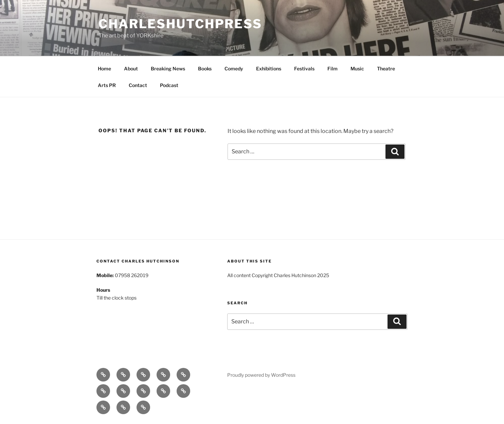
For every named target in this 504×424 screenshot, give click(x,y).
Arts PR (107, 85)
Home (104, 69)
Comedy (234, 69)
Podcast (169, 85)
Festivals (304, 69)
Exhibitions (269, 69)
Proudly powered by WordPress (261, 375)
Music (357, 69)
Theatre (386, 69)
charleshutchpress (180, 24)
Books (205, 69)
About (131, 69)
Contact (138, 85)
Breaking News (168, 69)
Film (332, 69)
